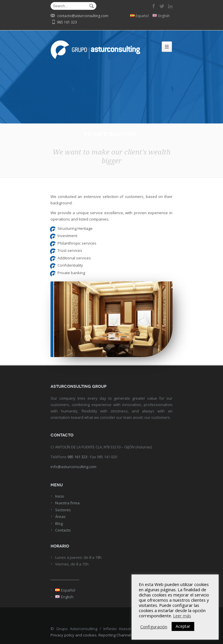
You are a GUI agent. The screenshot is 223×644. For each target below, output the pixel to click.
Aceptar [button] (183, 626)
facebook (154, 6)
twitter (162, 6)
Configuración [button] (154, 627)
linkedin (170, 6)
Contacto (63, 530)
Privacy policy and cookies (74, 635)
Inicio (60, 496)
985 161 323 (77, 457)
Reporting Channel (115, 635)
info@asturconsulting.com (73, 467)
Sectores (63, 510)
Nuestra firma (67, 503)
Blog (59, 523)
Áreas (60, 516)
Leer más (182, 616)
